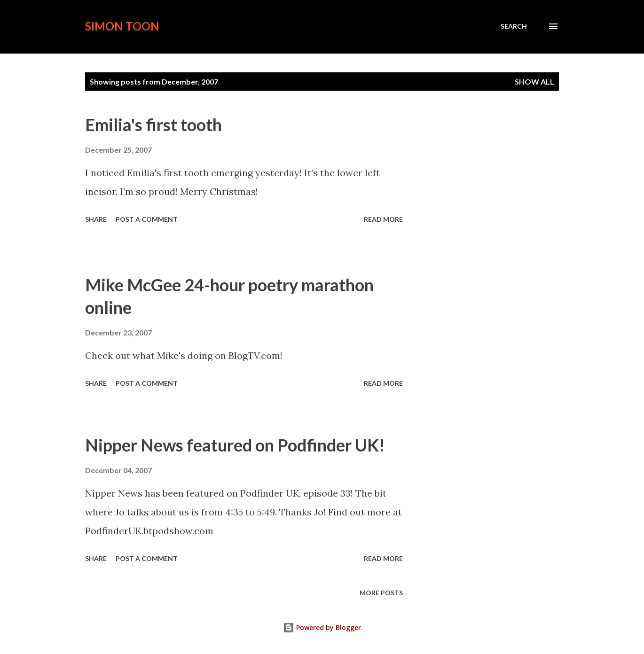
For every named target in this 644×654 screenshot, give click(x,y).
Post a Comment (147, 219)
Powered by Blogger (322, 627)
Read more (383, 219)
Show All (534, 82)
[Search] (514, 26)
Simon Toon (122, 26)
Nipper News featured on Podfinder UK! (235, 445)
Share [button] (96, 219)
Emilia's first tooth (153, 125)
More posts (381, 593)
